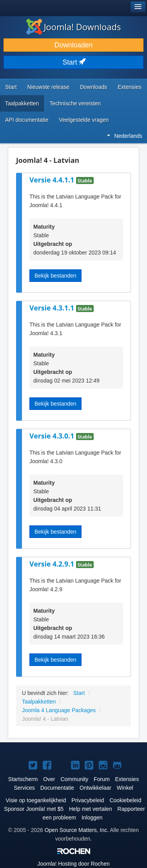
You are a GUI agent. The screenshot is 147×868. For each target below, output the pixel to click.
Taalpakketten (22, 103)
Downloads (93, 87)
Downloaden (73, 45)
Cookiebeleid (125, 800)
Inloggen (92, 817)
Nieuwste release (48, 87)
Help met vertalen (91, 809)
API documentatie (27, 120)
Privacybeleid (88, 800)
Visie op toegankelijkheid (36, 800)
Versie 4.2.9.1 (53, 564)
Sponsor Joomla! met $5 (34, 809)
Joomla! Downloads (74, 27)
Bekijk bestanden (55, 276)
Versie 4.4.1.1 (53, 180)
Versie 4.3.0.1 (53, 436)
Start (74, 62)
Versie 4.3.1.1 (53, 308)
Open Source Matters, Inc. (77, 830)
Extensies (130, 87)
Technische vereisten (75, 103)
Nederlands (125, 136)
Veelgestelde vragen (84, 120)
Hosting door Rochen (73, 864)
